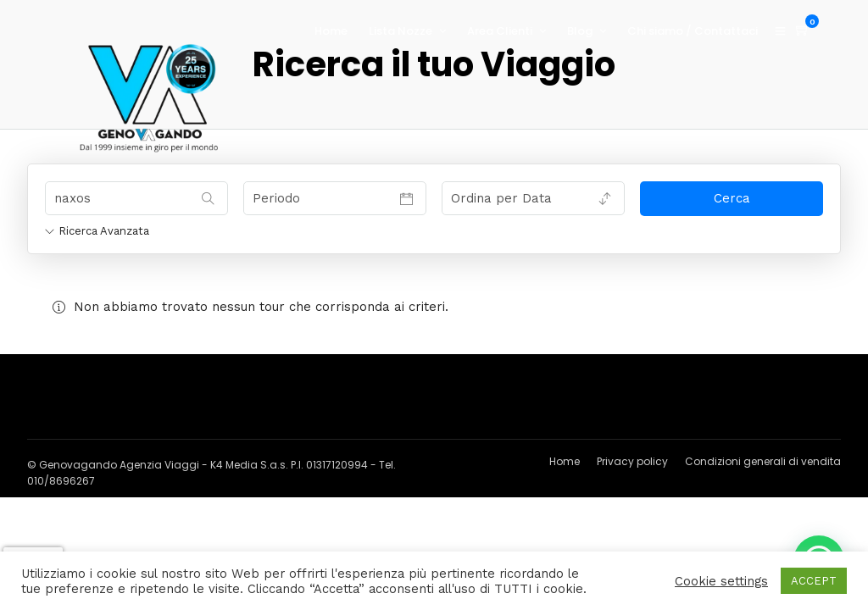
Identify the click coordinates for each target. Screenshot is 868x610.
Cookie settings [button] (721, 581)
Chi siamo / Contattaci (693, 31)
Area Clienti (500, 31)
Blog (580, 31)
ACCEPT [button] (814, 581)
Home (331, 31)
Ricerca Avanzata (97, 231)
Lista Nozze (401, 31)
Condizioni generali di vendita (763, 461)
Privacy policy (632, 461)
